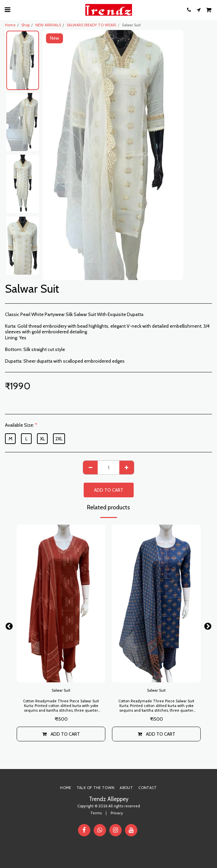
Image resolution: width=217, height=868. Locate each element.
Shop (25, 25)
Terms (96, 813)
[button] (7, 10)
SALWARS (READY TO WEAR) (91, 25)
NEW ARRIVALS (48, 25)
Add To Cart (109, 490)
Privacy (117, 813)
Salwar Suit (61, 690)
